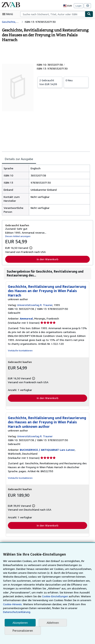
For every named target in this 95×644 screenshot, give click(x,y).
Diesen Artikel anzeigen (17, 236)
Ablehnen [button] (53, 623)
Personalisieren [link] (22, 631)
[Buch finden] (89, 14)
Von (50, 82)
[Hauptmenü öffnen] (8, 14)
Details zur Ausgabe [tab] (18, 159)
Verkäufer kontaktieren (19, 351)
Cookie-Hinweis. (13, 604)
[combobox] (53, 14)
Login (79, 6)
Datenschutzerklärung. (17, 612)
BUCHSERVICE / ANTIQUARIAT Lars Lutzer (47, 450)
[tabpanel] (46, 190)
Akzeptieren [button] (20, 623)
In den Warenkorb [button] (47, 259)
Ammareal (26, 319)
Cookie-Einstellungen (54, 596)
